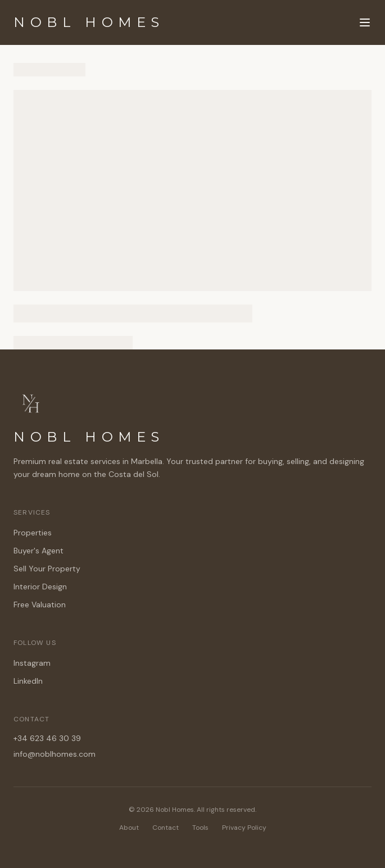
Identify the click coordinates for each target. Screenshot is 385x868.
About (129, 828)
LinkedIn (28, 681)
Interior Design (40, 587)
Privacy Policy (244, 828)
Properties (33, 533)
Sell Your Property (47, 569)
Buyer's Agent (38, 551)
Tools (200, 828)
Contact (166, 828)
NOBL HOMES (89, 22)
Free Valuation (40, 605)
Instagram (32, 663)
